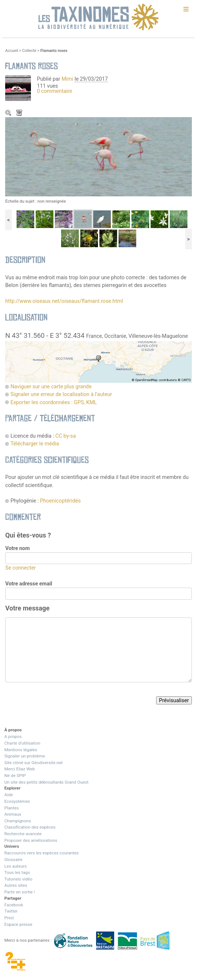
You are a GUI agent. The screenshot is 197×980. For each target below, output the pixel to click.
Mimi (68, 79)
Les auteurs (16, 866)
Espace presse (18, 924)
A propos (13, 736)
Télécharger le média (20, 113)
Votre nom (17, 548)
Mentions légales (21, 750)
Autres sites (16, 885)
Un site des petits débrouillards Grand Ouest (47, 782)
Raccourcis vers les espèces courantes (42, 853)
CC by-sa (66, 436)
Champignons (18, 821)
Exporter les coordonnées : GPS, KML (54, 402)
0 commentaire (54, 91)
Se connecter (20, 568)
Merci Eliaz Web (20, 769)
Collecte (29, 51)
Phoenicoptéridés (61, 501)
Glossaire (13, 860)
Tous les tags (17, 872)
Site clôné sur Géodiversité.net (34, 763)
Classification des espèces (30, 827)
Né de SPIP (15, 776)
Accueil (12, 51)
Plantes (12, 808)
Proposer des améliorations (31, 840)
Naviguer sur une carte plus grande (51, 386)
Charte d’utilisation (22, 743)
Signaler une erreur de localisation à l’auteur (61, 394)
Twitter (11, 911)
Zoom (9, 113)
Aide (9, 795)
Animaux (13, 814)
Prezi (9, 918)
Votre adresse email (29, 584)
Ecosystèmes (17, 801)
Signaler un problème (25, 756)
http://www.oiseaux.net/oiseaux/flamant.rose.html (64, 301)
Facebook (14, 905)
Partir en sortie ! (20, 892)
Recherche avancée (23, 834)
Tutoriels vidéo (18, 879)
